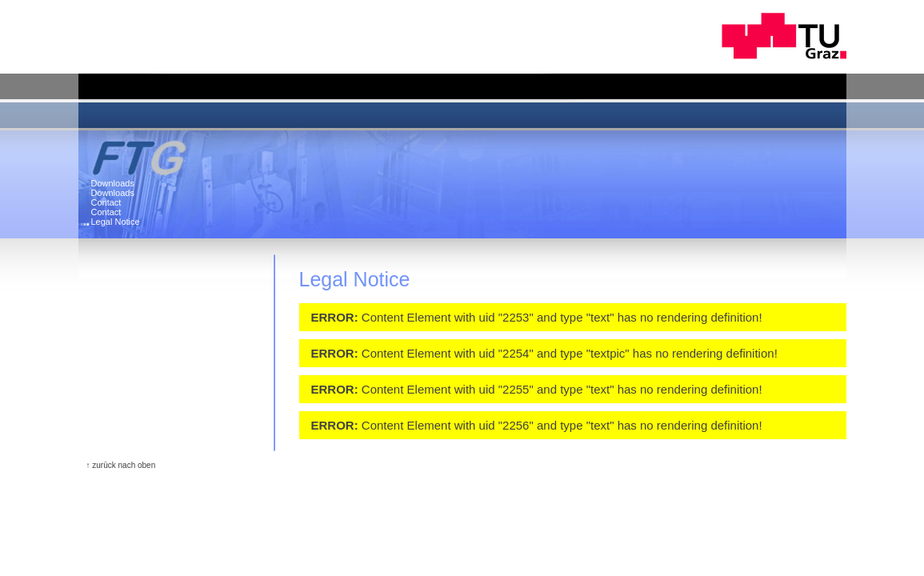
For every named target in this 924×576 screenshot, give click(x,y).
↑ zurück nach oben (121, 465)
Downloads (113, 183)
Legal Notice (116, 222)
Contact (106, 202)
